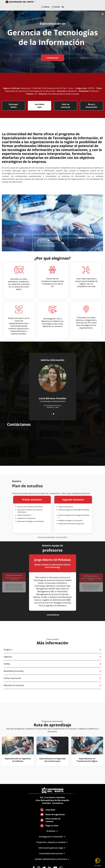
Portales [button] (56, 7)
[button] (63, 7)
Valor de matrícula (65, 106)
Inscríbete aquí (40, 106)
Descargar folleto (13, 106)
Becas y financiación (91, 106)
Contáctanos (52, 58)
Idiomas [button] (45, 7)
